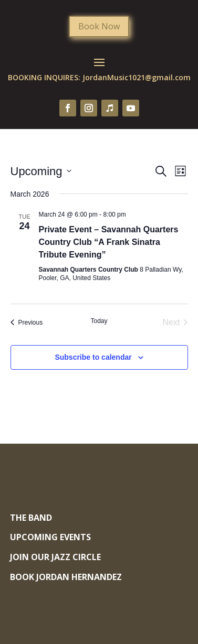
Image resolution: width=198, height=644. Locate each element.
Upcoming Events (50, 537)
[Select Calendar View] (180, 171)
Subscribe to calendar (93, 357)
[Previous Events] (27, 323)
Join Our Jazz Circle (55, 557)
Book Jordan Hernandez (66, 577)
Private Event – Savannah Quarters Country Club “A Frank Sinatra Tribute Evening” (109, 242)
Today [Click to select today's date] (99, 321)
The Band (31, 518)
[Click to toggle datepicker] (41, 171)
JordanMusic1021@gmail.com (137, 77)
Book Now (99, 26)
